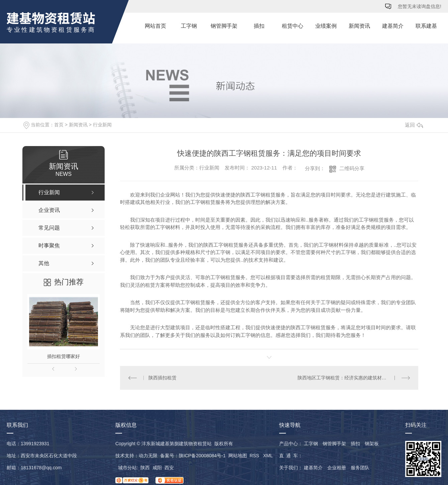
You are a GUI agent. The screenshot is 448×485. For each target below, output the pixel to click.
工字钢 (189, 26)
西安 (169, 468)
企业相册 (337, 468)
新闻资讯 (359, 26)
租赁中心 (293, 26)
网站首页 (155, 26)
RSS (255, 456)
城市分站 (127, 468)
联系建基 (426, 26)
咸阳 (157, 468)
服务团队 (360, 468)
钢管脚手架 (224, 26)
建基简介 (393, 26)
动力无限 (148, 456)
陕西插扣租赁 (162, 378)
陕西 (145, 468)
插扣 (259, 26)
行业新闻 (102, 125)
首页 (59, 125)
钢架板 (372, 444)
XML (268, 456)
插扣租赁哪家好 (64, 356)
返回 (414, 125)
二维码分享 (352, 168)
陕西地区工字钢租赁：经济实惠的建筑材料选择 (347, 378)
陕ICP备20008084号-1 (202, 456)
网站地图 (238, 456)
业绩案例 (326, 26)
